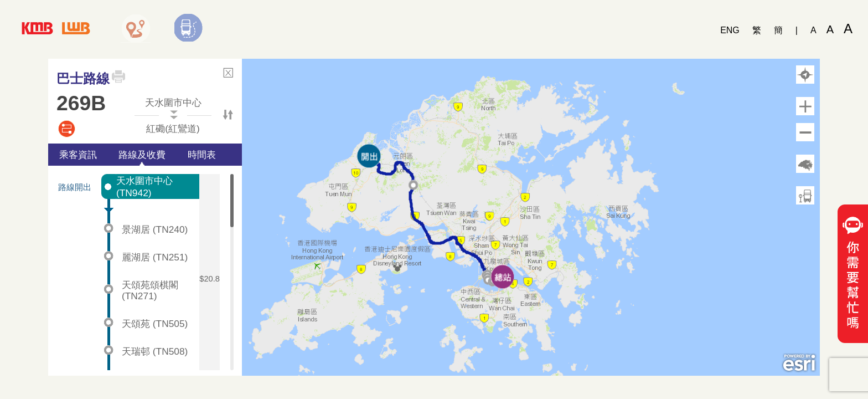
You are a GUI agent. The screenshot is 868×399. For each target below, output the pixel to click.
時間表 (202, 155)
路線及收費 (142, 155)
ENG (730, 30)
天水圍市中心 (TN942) (144, 187)
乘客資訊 (78, 155)
